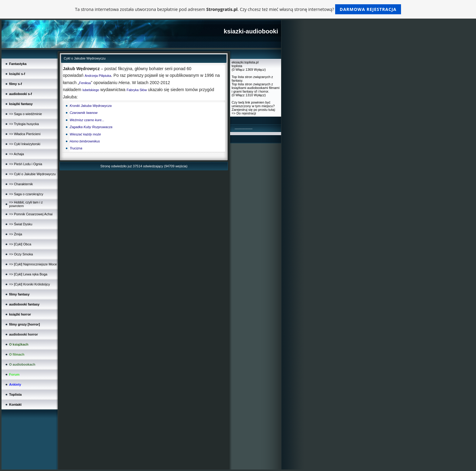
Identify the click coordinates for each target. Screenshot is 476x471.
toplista (237, 66)
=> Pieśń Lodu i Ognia (26, 164)
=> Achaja (17, 154)
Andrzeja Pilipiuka (98, 76)
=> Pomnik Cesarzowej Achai (31, 214)
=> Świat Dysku (21, 224)
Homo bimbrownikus (85, 141)
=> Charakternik (21, 184)
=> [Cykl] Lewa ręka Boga (28, 274)
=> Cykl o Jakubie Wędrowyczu (32, 174)
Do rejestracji (246, 113)
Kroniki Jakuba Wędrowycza (90, 106)
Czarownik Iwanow (83, 113)
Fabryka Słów (137, 90)
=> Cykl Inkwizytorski (25, 144)
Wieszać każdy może (85, 134)
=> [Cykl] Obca (20, 244)
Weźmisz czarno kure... (87, 120)
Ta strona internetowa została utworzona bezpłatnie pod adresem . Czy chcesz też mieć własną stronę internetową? (238, 9)
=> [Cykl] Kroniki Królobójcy (30, 284)
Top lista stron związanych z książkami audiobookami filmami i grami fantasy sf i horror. (256, 88)
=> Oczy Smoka (21, 254)
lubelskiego (91, 90)
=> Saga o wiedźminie (25, 114)
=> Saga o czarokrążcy (26, 194)
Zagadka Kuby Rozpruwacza (91, 127)
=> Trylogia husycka (24, 124)
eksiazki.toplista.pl (245, 62)
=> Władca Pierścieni (25, 134)
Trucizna (76, 148)
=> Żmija (16, 234)
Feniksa (85, 83)
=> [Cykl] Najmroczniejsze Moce (33, 264)
